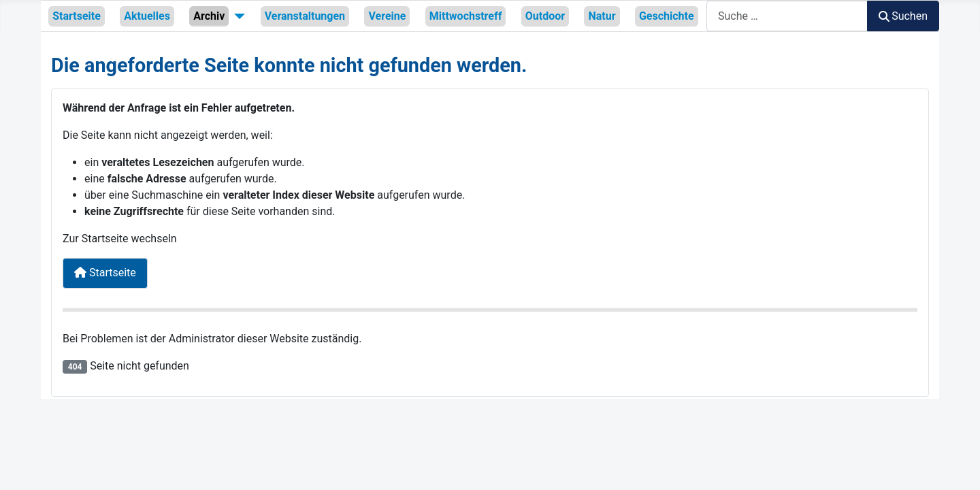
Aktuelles (147, 16)
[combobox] (787, 16)
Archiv (209, 16)
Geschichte (667, 16)
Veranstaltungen (305, 16)
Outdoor (545, 16)
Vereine (387, 16)
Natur (602, 16)
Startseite (77, 16)
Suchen (903, 16)
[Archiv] (237, 16)
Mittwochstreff (466, 16)
